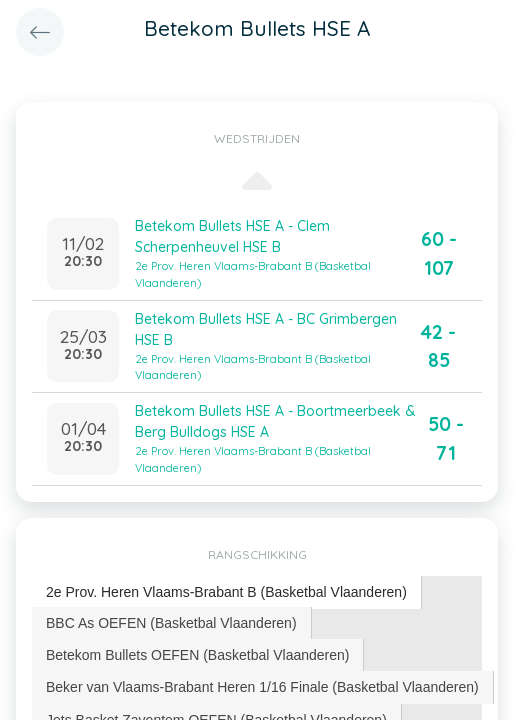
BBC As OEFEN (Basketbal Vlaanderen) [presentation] (171, 623)
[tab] (227, 592)
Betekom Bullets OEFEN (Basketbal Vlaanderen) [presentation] (197, 655)
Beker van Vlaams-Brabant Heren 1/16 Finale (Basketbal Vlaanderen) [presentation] (262, 687)
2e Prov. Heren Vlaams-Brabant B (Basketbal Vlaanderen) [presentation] (226, 592)
